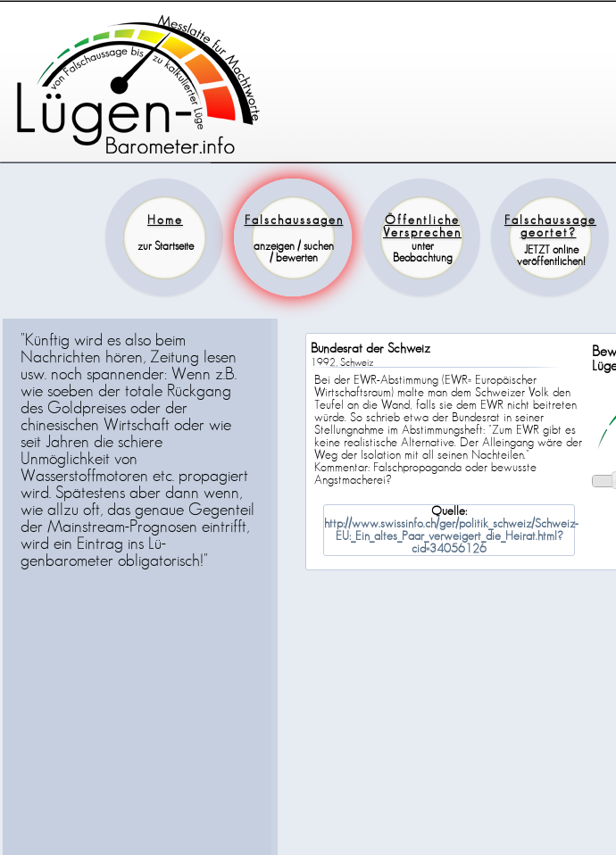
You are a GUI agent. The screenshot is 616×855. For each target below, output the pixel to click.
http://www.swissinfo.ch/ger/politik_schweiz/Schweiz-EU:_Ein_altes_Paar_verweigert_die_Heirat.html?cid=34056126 (451, 536)
